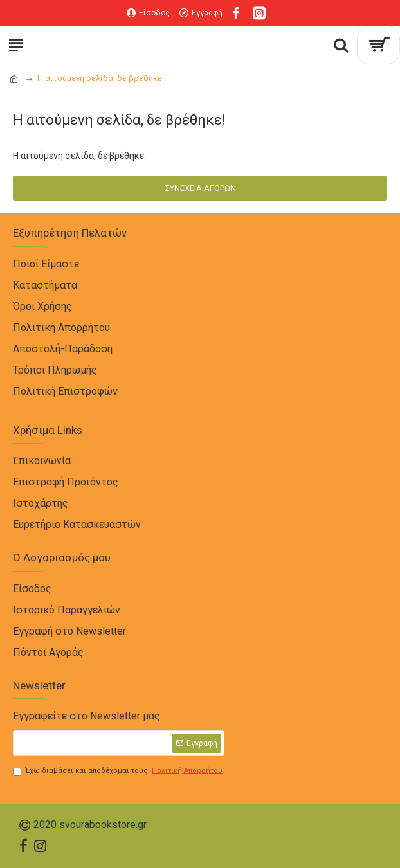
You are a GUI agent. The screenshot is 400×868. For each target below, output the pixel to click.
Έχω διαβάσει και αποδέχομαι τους (119, 771)
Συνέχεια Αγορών (200, 188)
